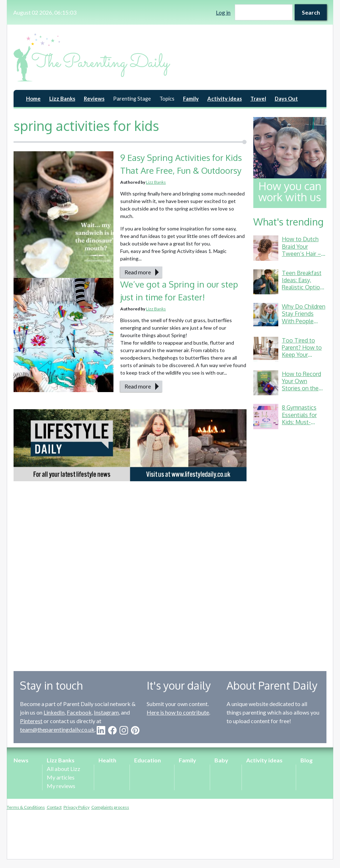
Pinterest (31, 721)
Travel (258, 98)
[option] (130, 445)
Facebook (79, 712)
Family (191, 98)
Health (107, 760)
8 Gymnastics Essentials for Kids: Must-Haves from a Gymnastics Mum (304, 422)
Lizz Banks (62, 98)
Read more (138, 272)
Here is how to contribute (178, 712)
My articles (61, 777)
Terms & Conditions (26, 807)
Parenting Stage (132, 98)
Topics (167, 98)
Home (33, 98)
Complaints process (110, 807)
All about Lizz (64, 769)
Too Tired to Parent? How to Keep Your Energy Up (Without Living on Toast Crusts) (303, 358)
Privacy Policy (77, 807)
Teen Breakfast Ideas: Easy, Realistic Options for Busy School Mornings (304, 287)
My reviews (61, 786)
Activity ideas (225, 98)
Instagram (106, 712)
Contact (54, 807)
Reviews (94, 98)
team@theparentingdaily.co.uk (57, 729)
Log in (223, 12)
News (21, 760)
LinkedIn (54, 712)
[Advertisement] (290, 545)
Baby (221, 760)
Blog (306, 760)
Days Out (286, 98)
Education (148, 760)
